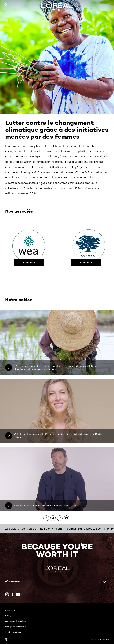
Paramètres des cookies (16, 621)
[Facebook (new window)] (13, 594)
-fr (9, 639)
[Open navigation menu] (108, 5)
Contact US (10, 610)
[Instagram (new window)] (7, 594)
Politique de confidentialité (17, 627)
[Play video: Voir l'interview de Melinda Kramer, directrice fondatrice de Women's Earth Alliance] (9, 436)
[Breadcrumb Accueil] (11, 529)
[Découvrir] (29, 263)
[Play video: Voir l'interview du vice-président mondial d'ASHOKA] (9, 506)
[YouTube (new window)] (18, 594)
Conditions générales (14, 632)
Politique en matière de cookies (19, 616)
